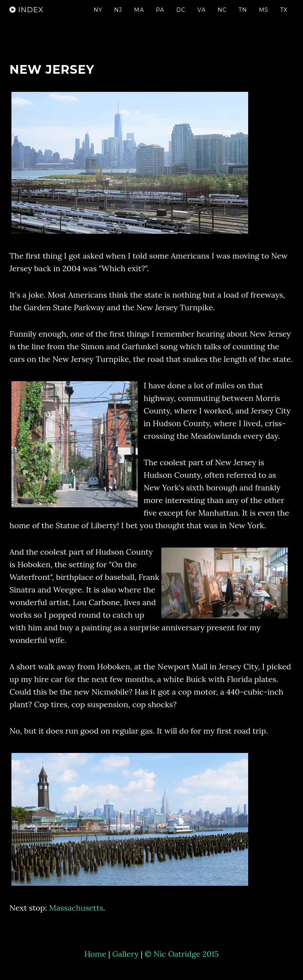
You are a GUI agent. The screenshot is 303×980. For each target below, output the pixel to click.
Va (201, 18)
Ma (139, 18)
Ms (264, 18)
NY (98, 18)
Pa (160, 18)
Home (95, 954)
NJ (118, 18)
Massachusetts (76, 908)
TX (284, 18)
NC (222, 18)
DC (181, 18)
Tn (243, 18)
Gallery (125, 954)
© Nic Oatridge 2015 (181, 954)
